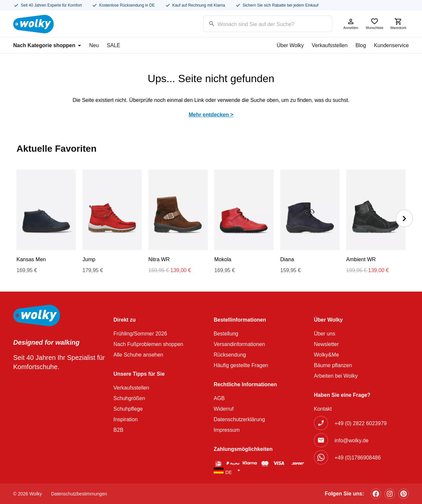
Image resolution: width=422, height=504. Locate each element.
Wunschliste (375, 24)
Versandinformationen (239, 344)
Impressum (227, 430)
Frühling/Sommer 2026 (140, 334)
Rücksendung (230, 355)
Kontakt (323, 409)
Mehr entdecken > (211, 115)
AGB (219, 398)
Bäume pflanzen (333, 365)
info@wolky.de (352, 441)
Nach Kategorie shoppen (47, 45)
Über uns (325, 334)
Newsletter (326, 344)
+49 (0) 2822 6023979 (361, 423)
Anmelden (351, 24)
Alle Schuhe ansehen (138, 355)
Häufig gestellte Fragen (241, 365)
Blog (361, 45)
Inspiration (126, 419)
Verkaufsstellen (330, 45)
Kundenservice (391, 45)
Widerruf (224, 409)
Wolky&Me (326, 355)
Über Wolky (290, 45)
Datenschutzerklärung (239, 419)
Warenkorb (398, 24)
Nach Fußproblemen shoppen (148, 344)
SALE (114, 45)
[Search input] (259, 23)
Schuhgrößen (129, 398)
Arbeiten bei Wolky (336, 376)
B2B (118, 430)
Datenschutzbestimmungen (79, 494)
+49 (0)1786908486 (358, 458)
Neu (94, 45)
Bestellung (226, 334)
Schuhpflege (128, 409)
